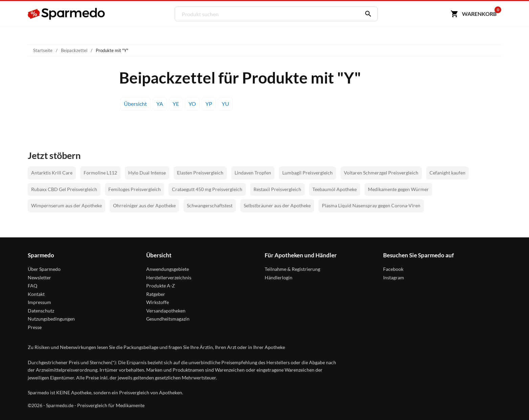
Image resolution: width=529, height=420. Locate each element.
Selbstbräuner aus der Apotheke (277, 205)
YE (176, 104)
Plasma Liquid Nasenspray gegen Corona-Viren (371, 205)
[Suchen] (367, 14)
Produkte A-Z (161, 286)
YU (225, 104)
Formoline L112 (100, 173)
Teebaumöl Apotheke (335, 189)
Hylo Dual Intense (147, 173)
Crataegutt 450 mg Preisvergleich (207, 189)
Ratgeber (156, 294)
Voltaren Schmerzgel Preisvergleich (381, 173)
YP (209, 104)
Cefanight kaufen (447, 173)
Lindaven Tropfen (253, 173)
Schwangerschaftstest (210, 205)
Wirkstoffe (158, 302)
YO (192, 104)
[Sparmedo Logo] (67, 14)
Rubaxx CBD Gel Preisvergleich (64, 189)
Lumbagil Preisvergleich (307, 173)
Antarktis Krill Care (52, 173)
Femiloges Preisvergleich (135, 189)
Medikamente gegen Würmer (398, 189)
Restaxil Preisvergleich (277, 189)
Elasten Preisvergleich (200, 173)
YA (160, 104)
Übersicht (135, 104)
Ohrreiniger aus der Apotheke (144, 205)
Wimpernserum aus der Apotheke (67, 205)
